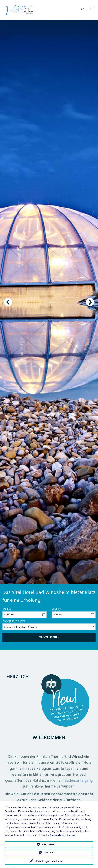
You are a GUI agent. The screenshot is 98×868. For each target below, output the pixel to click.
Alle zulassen (49, 844)
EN (83, 9)
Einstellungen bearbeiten (49, 861)
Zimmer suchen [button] (49, 637)
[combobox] (25, 615)
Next (90, 302)
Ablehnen (49, 853)
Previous (8, 302)
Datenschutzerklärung (63, 835)
